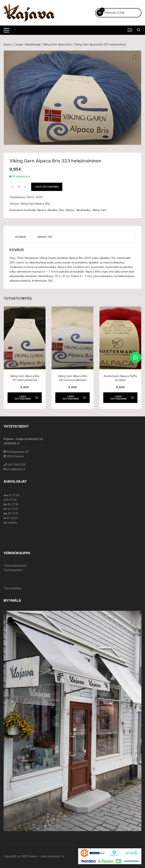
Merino (70, 210)
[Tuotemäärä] (19, 187)
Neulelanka (83, 210)
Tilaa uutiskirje (13, 588)
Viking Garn (99, 210)
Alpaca (41, 210)
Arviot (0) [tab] (45, 237)
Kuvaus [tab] (21, 237)
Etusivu (8, 44)
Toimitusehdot (13, 570)
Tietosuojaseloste (15, 565)
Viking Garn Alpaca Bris (57, 44)
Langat (19, 44)
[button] (135, 57)
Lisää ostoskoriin (47, 187)
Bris (62, 210)
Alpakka (52, 210)
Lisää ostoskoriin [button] (26, 398)
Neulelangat (33, 44)
